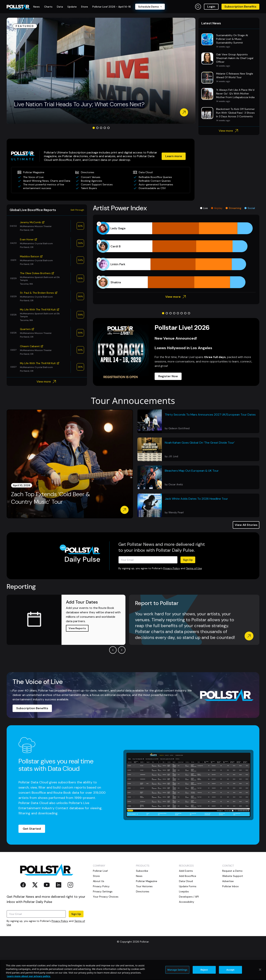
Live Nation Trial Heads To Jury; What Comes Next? (79, 104)
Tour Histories (144, 886)
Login (211, 7)
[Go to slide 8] (189, 313)
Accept (230, 970)
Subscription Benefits (240, 7)
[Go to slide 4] (105, 128)
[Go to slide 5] (108, 128)
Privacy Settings (103, 891)
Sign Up (188, 560)
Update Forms (188, 886)
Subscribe (142, 871)
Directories (143, 891)
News (139, 876)
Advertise (228, 881)
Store (96, 876)
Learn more (174, 156)
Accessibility (187, 902)
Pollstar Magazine (147, 881)
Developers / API (189, 897)
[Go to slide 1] (94, 128)
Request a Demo (232, 871)
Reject (204, 970)
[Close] (260, 969)
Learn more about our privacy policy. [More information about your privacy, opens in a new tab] (29, 976)
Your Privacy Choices (106, 897)
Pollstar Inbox (230, 886)
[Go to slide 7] (185, 313)
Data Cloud (186, 881)
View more (229, 131)
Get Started (32, 829)
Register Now (168, 376)
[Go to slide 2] (97, 128)
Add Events (186, 871)
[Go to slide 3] (101, 128)
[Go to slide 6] (182, 313)
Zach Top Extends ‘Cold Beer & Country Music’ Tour (51, 498)
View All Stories (246, 525)
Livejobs (184, 891)
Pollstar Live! (100, 871)
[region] (133, 970)
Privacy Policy (172, 568)
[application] (176, 255)
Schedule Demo (150, 7)
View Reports (77, 628)
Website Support (233, 876)
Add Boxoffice (188, 876)
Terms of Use (194, 568)
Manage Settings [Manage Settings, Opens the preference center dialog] (177, 970)
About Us (99, 881)
